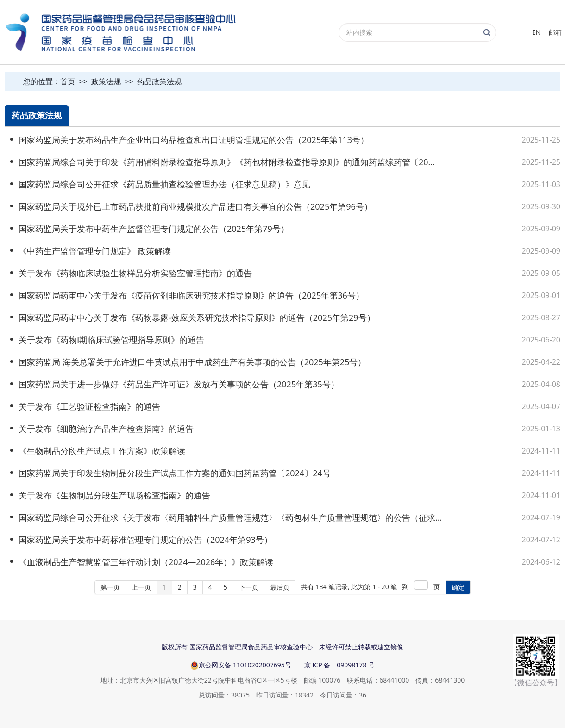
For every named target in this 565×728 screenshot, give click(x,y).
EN (536, 32)
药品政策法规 (159, 81)
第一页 (110, 587)
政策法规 (106, 81)
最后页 (280, 587)
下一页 (249, 587)
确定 (458, 587)
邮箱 (555, 32)
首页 (68, 81)
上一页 (141, 587)
